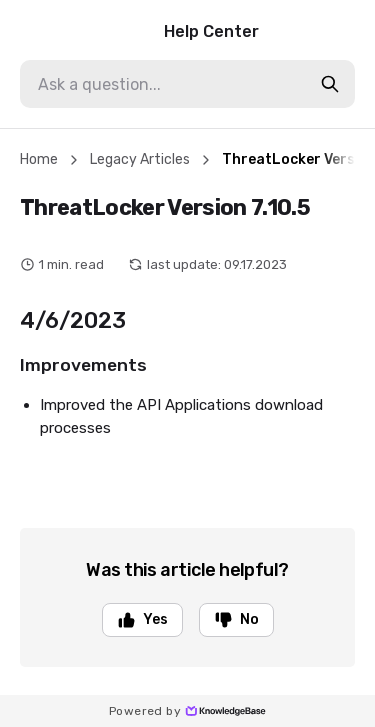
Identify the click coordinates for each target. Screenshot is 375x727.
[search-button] (330, 84)
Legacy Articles (140, 159)
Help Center (139, 31)
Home (39, 159)
